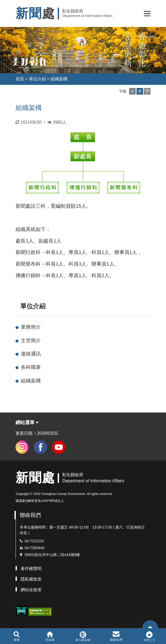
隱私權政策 (31, 579)
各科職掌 (31, 367)
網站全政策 (31, 590)
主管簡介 (31, 340)
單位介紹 (37, 79)
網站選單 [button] (27, 423)
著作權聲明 (31, 569)
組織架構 (59, 79)
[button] (147, 13)
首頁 (20, 79)
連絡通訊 (31, 354)
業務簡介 (31, 327)
